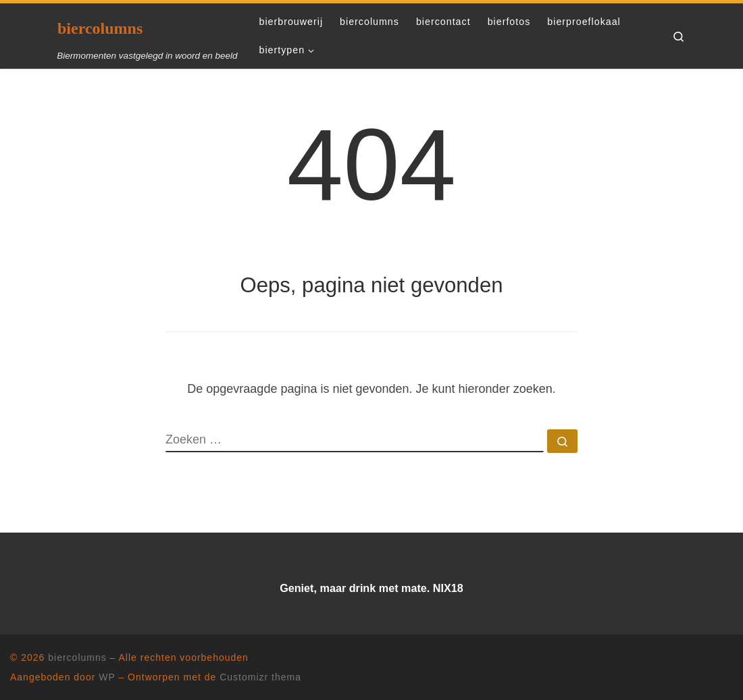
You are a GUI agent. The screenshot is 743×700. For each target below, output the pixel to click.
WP (107, 677)
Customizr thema (260, 677)
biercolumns (77, 657)
